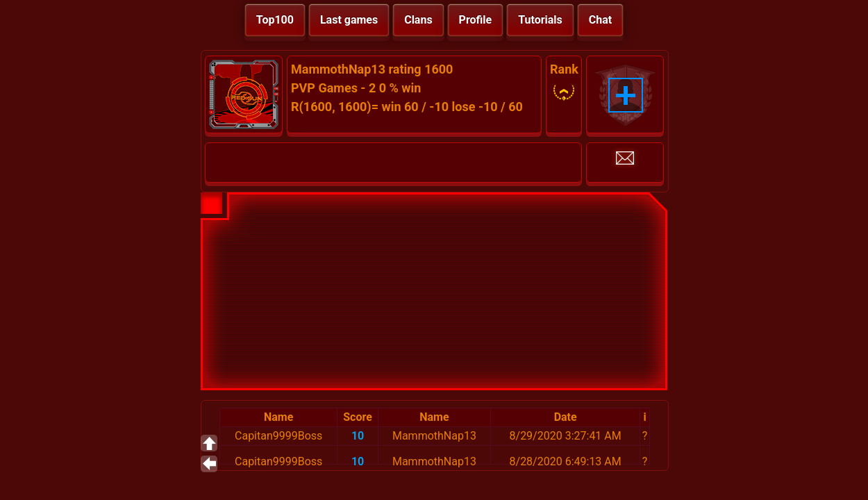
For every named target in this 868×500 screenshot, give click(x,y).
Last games (349, 20)
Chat (600, 20)
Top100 (275, 20)
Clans (418, 20)
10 (358, 436)
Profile (476, 20)
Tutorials (540, 20)
